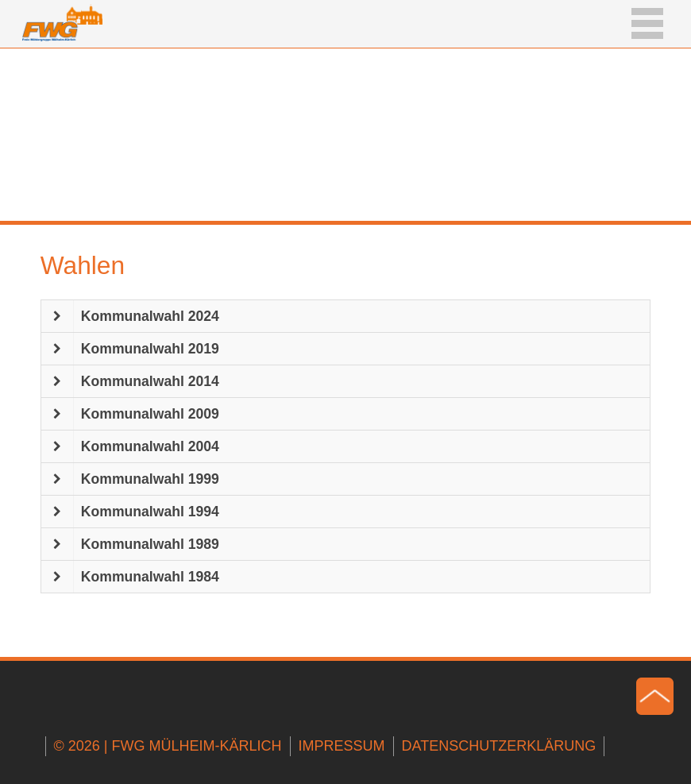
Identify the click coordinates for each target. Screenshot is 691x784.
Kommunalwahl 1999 (150, 479)
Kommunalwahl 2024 (150, 316)
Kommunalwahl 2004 (150, 446)
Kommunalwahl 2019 (150, 349)
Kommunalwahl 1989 (150, 544)
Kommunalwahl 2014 (150, 381)
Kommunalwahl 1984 (150, 577)
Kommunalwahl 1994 (150, 512)
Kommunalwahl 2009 (150, 414)
